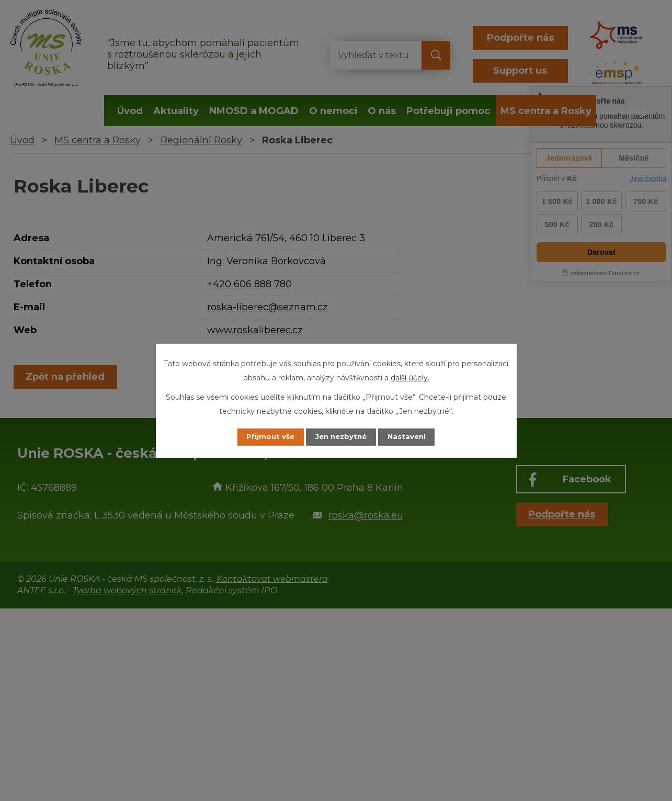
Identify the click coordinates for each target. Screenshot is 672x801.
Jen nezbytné (341, 437)
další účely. (410, 377)
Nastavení (412, 437)
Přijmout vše (265, 437)
